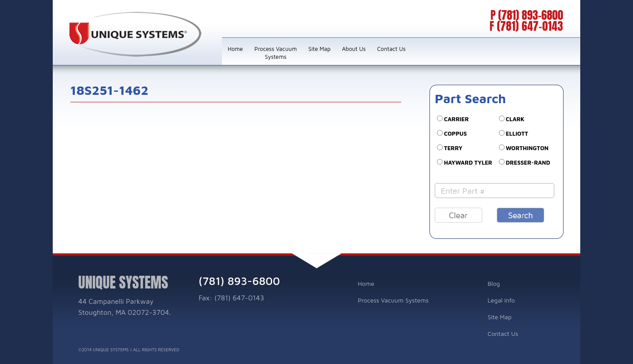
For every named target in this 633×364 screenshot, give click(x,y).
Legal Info (501, 300)
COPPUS (455, 133)
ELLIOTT (517, 133)
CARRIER (457, 119)
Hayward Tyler (468, 162)
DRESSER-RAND (528, 162)
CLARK (515, 119)
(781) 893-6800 (531, 15)
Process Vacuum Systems (276, 53)
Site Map (319, 49)
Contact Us (391, 49)
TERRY (453, 148)
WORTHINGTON (527, 148)
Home (235, 49)
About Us (354, 49)
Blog (494, 283)
